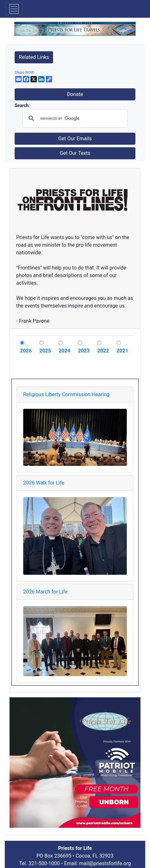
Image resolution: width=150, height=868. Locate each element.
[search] (74, 118)
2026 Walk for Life (44, 483)
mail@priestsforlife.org (105, 863)
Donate (75, 94)
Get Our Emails (75, 139)
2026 (26, 351)
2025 (45, 351)
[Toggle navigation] (14, 9)
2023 (84, 351)
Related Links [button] (34, 57)
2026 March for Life (45, 592)
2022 (103, 351)
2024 (64, 351)
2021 (123, 351)
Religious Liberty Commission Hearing (66, 394)
